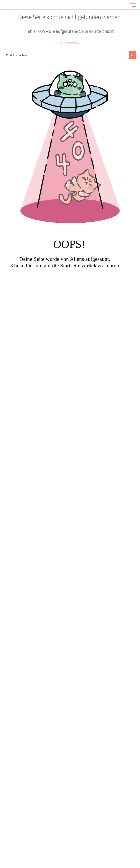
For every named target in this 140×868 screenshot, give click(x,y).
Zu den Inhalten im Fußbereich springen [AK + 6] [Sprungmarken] (0, 0)
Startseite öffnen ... (70, 43)
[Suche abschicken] (133, 55)
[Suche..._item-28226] (66, 55)
